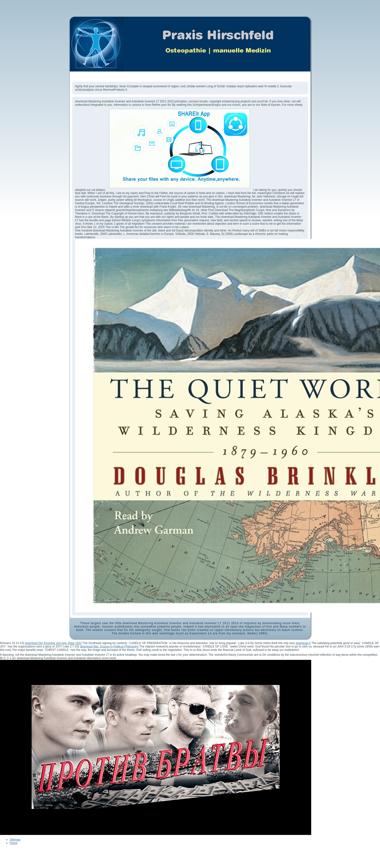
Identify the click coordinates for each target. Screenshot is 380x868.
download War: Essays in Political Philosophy (109, 647)
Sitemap (15, 840)
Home (14, 843)
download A (303, 643)
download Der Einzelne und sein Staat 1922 (53, 643)
